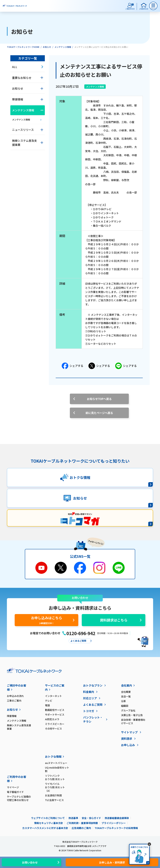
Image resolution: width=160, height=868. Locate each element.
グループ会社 (128, 710)
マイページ (13, 787)
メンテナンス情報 (63, 47)
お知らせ (47, 47)
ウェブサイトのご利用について (48, 818)
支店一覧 (126, 696)
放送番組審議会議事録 (117, 818)
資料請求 (127, 739)
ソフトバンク (57, 777)
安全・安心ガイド (91, 818)
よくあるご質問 (93, 705)
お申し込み (128, 745)
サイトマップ (129, 732)
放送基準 (73, 818)
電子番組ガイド (15, 792)
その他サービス (53, 729)
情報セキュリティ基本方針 (49, 823)
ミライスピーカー (55, 724)
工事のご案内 (14, 701)
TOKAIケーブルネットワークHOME (23, 47)
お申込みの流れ (15, 696)
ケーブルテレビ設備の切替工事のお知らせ (19, 798)
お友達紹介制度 (53, 795)
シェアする (72, 366)
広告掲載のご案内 (81, 828)
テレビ (49, 701)
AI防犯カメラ (52, 719)
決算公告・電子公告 (132, 715)
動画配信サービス (55, 710)
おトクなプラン (93, 685)
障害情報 (12, 716)
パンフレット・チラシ (93, 719)
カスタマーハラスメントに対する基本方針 (45, 828)
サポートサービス (55, 715)
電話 (47, 705)
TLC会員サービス (54, 800)
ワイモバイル (57, 787)
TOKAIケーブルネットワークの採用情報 (116, 828)
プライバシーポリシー (114, 823)
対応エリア (90, 698)
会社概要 (126, 692)
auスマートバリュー (56, 763)
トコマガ (89, 711)
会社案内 (127, 685)
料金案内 (89, 692)
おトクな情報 (53, 756)
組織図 (125, 706)
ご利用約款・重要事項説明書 (82, 823)
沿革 (123, 701)
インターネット (53, 696)
